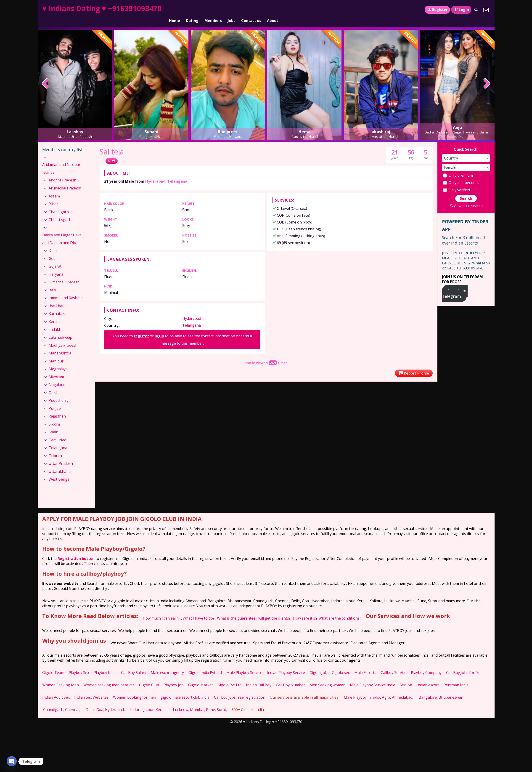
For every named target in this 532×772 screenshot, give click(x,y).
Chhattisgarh (60, 212)
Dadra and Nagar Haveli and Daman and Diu (63, 231)
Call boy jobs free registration (240, 689)
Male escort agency (167, 665)
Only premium (458, 168)
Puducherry (59, 393)
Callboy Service (394, 665)
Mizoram (56, 369)
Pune (210, 702)
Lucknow (181, 702)
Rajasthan (57, 408)
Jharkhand (58, 298)
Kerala (54, 314)
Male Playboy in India (362, 689)
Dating (192, 10)
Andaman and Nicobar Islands (61, 161)
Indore (136, 702)
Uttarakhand (60, 464)
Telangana (177, 173)
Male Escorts (365, 665)
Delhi (53, 243)
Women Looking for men (135, 689)
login (159, 328)
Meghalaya (58, 361)
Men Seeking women (327, 677)
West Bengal (60, 471)
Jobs (232, 10)
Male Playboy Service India (373, 677)
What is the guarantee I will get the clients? (254, 610)
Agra (386, 689)
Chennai (72, 702)
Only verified (456, 182)
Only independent (461, 175)
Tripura (55, 448)
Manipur (56, 353)
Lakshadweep (60, 330)
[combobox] (466, 150)
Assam (54, 188)
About (273, 10)
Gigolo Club (149, 677)
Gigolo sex (341, 665)
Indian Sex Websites (91, 689)
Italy (52, 282)
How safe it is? (305, 610)
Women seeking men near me (109, 677)
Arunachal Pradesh (65, 180)
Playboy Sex (79, 665)
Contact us (251, 10)
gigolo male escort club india (185, 689)
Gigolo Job (318, 665)
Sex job (406, 677)
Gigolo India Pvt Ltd (205, 665)
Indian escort (428, 677)
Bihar (53, 196)
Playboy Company (426, 665)
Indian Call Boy (259, 677)
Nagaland (57, 377)
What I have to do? (199, 610)
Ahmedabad (402, 689)
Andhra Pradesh (62, 172)
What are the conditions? (340, 610)
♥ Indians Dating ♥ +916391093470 (102, 8)
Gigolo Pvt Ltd (229, 677)
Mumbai (197, 702)
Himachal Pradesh (64, 274)
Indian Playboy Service (286, 665)
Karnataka (58, 306)
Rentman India (456, 677)
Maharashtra (60, 345)
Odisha (55, 385)
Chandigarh (59, 204)
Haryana (56, 266)
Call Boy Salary (134, 665)
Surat (221, 702)
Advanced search (466, 198)
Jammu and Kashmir (66, 290)
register (141, 328)
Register (437, 10)
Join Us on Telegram (455, 286)
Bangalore (428, 689)
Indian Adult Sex (56, 689)
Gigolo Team (53, 665)
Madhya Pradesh (63, 337)
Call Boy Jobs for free (464, 665)
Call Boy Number (290, 677)
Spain (53, 424)
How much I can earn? (161, 610)
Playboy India (105, 665)
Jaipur (149, 702)
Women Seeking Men (61, 677)
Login (461, 10)
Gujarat (55, 258)
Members (213, 10)
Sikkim (54, 416)
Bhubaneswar (451, 689)
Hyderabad (155, 173)
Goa (52, 251)
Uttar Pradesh (61, 456)
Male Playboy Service (244, 665)
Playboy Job (174, 677)
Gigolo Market (201, 677)
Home (175, 10)
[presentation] (45, 76)
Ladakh (55, 322)
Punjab (55, 401)
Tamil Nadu (59, 432)
